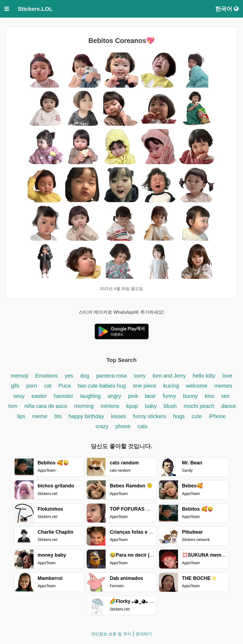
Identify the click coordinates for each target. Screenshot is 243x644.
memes (223, 386)
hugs (180, 416)
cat (48, 386)
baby (151, 406)
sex (225, 396)
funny (169, 396)
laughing (91, 396)
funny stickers (150, 416)
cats (143, 426)
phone (123, 426)
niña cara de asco (46, 406)
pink (133, 396)
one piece (145, 386)
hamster (63, 396)
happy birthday (87, 416)
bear (150, 396)
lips (22, 416)
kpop (133, 406)
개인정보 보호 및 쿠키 (111, 634)
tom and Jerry (170, 376)
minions (110, 406)
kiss (209, 396)
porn (32, 386)
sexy (19, 396)
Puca (64, 386)
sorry (140, 376)
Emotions (46, 376)
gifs (15, 386)
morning (85, 406)
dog (85, 376)
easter (39, 396)
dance (229, 406)
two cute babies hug (102, 386)
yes (69, 376)
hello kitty (204, 376)
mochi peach (199, 406)
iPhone (217, 416)
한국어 (227, 9)
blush (170, 406)
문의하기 (144, 634)
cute (197, 416)
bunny (191, 396)
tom (13, 406)
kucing (171, 386)
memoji (20, 376)
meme (40, 416)
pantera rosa (111, 376)
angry (115, 396)
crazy (102, 426)
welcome (197, 386)
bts (58, 416)
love (227, 376)
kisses (119, 416)
